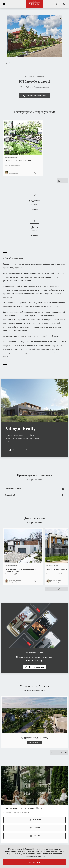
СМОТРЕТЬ (35, 210)
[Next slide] (53, 589)
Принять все (34, 862)
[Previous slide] (47, 589)
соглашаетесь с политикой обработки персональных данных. (43, 855)
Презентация (12, 63)
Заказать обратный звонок (34, 96)
